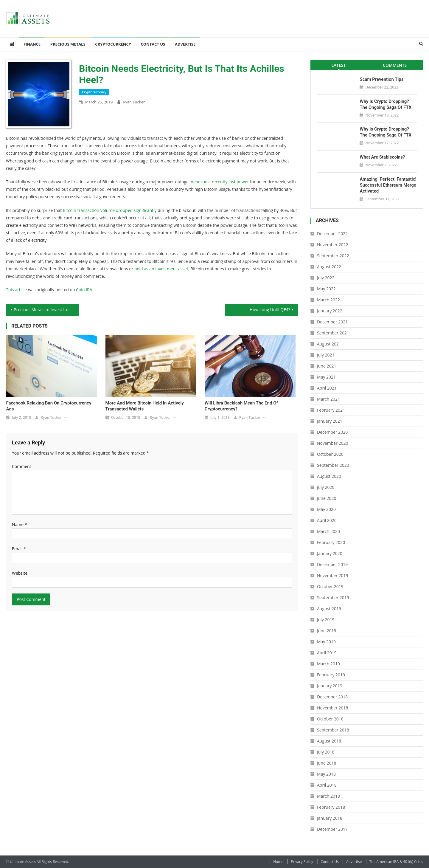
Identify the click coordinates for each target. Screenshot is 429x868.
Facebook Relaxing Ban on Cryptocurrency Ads (49, 406)
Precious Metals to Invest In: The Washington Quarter (46, 310)
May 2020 (326, 509)
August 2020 (329, 476)
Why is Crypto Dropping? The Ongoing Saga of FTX (386, 104)
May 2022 (326, 289)
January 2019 (330, 686)
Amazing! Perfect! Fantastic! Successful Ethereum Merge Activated (388, 185)
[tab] (339, 65)
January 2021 (330, 421)
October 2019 (330, 586)
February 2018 (331, 807)
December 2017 (332, 829)
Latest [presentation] (338, 65)
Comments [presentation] (395, 65)
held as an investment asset (161, 269)
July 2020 (326, 487)
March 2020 (328, 531)
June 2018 (327, 763)
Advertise (185, 44)
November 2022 (333, 245)
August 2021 (329, 344)
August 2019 (329, 609)
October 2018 (330, 719)
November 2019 (333, 575)
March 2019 (328, 664)
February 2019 (331, 675)
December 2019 (332, 564)
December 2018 (332, 697)
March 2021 (328, 399)
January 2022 (330, 311)
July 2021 (326, 355)
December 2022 (332, 234)
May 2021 (326, 377)
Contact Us (153, 44)
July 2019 (326, 620)
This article (16, 290)
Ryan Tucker (134, 102)
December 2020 (332, 432)
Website (20, 573)
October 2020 (330, 454)
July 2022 (326, 278)
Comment (22, 466)
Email (19, 549)
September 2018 (333, 730)
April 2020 (327, 520)
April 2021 (327, 388)
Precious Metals (68, 44)
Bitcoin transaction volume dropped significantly (110, 210)
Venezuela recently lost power (220, 182)
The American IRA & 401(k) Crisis (396, 862)
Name (20, 524)
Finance (32, 44)
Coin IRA (84, 290)
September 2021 (333, 333)
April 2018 (327, 785)
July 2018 (326, 752)
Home (278, 862)
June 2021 (327, 366)
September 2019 (333, 597)
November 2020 (333, 443)
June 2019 (327, 631)
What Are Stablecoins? (382, 157)
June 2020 (327, 498)
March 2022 (328, 300)
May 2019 (326, 642)
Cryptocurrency (113, 44)
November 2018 (333, 708)
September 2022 (333, 256)
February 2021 (331, 410)
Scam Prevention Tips (381, 79)
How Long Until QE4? (270, 310)
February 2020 (331, 542)
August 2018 (329, 741)
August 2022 (329, 267)
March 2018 (328, 796)
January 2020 (330, 553)
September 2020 (333, 465)
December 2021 (332, 322)
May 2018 (326, 774)
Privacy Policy (302, 862)
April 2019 (327, 653)
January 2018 (330, 818)
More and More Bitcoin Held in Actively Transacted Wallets (145, 406)
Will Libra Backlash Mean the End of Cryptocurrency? (241, 406)
